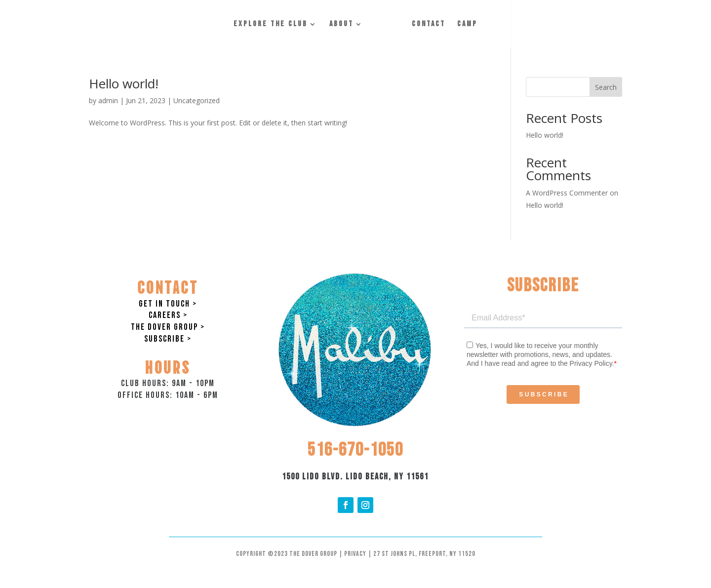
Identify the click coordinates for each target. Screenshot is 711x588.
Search (606, 87)
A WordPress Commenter (567, 193)
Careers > (168, 315)
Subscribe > (168, 339)
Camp (467, 25)
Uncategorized (197, 100)
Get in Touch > (168, 304)
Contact (429, 25)
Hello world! (124, 83)
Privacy (355, 554)
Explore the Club (271, 25)
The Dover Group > (168, 327)
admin (108, 100)
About (341, 25)
